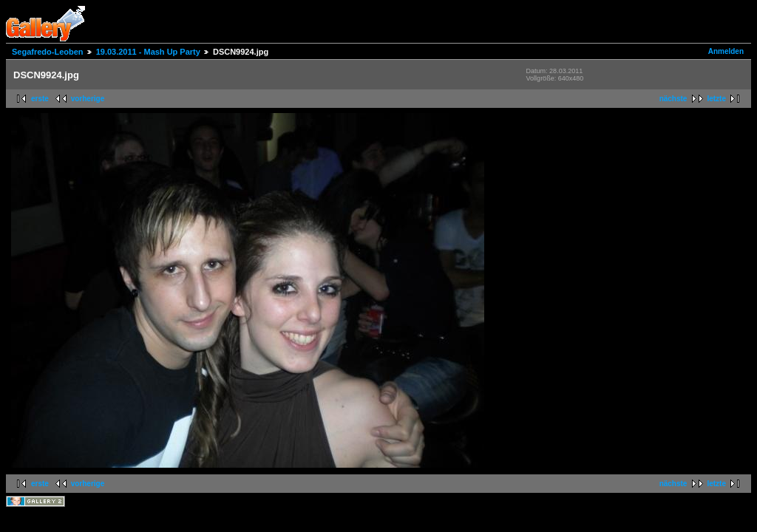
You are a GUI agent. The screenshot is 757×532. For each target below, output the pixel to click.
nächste (673, 99)
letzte (716, 99)
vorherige (88, 99)
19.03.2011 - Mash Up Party (148, 52)
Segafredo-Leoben (48, 52)
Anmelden (726, 51)
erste (40, 99)
